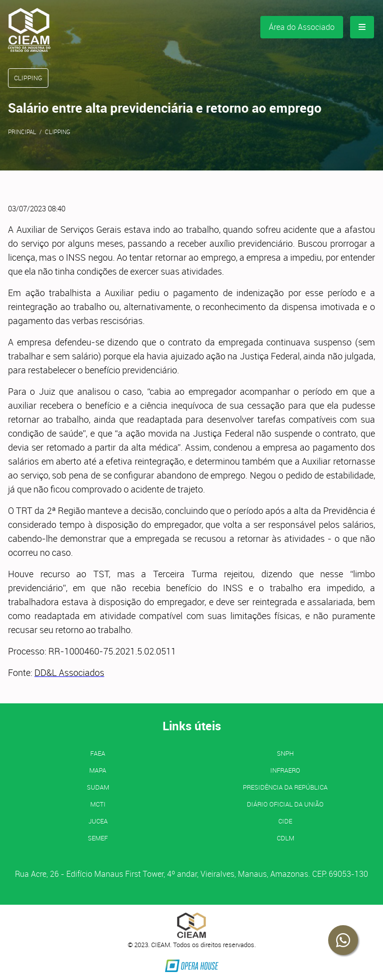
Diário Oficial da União (285, 804)
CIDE (285, 821)
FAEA (98, 753)
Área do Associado (302, 27)
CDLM (286, 838)
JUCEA (98, 821)
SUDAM (98, 787)
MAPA (98, 770)
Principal (22, 132)
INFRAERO (285, 770)
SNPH (285, 753)
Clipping (58, 132)
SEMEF (98, 838)
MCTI (98, 804)
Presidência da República (285, 787)
